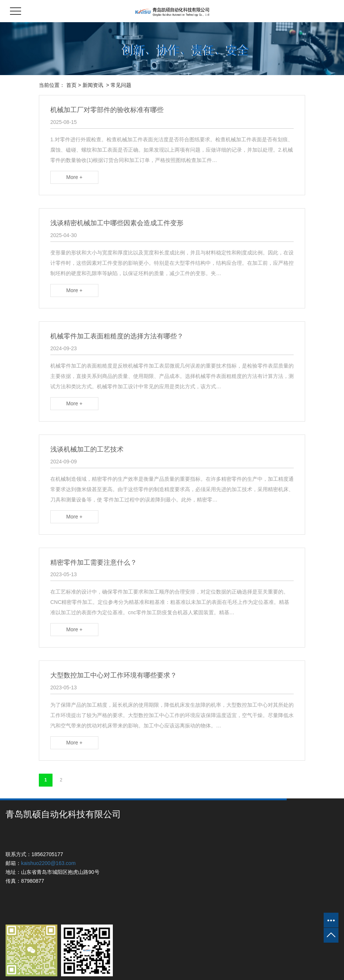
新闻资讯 (93, 85)
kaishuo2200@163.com (48, 863)
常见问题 (121, 85)
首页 (71, 85)
